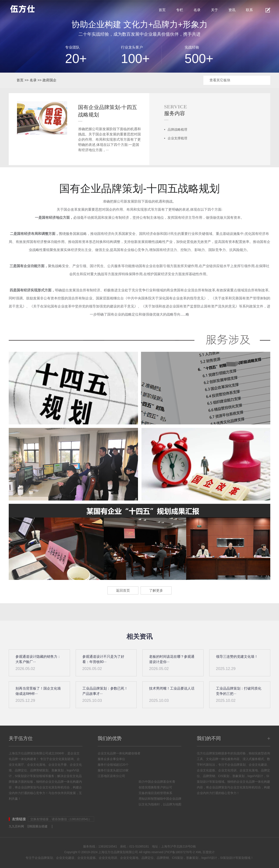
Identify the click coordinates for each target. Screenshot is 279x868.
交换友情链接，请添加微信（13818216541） (61, 819)
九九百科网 (16, 826)
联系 (249, 10)
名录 (197, 10)
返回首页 (123, 590)
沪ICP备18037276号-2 (179, 852)
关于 (214, 10)
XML (199, 852)
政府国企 (49, 80)
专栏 (180, 10)
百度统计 (209, 852)
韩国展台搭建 (38, 826)
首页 (162, 10)
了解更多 (156, 590)
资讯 (232, 10)
